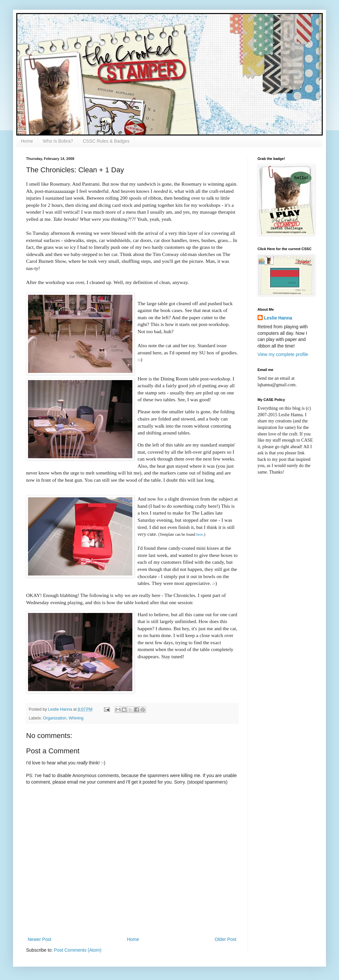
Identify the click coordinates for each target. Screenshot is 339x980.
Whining (76, 718)
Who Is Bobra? (58, 141)
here (200, 534)
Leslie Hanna (278, 318)
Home (27, 141)
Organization (55, 718)
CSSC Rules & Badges (106, 141)
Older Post (226, 939)
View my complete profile (283, 354)
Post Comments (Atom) (78, 950)
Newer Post (39, 939)
